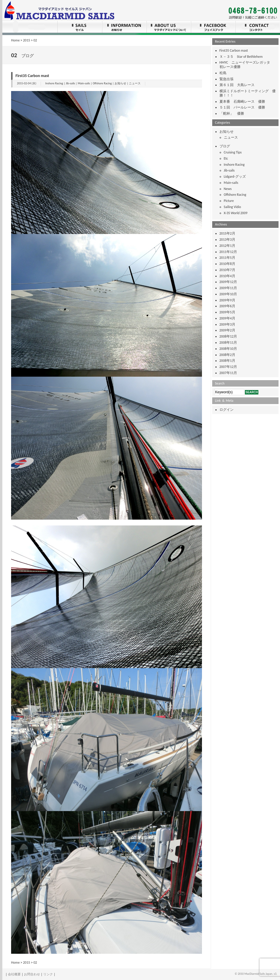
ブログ (225, 146)
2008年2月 (227, 355)
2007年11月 (228, 373)
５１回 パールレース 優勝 (242, 107)
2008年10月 (228, 349)
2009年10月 (228, 294)
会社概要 (14, 974)
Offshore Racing (102, 83)
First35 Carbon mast (32, 76)
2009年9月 (227, 300)
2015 (27, 40)
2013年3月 (227, 240)
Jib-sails (70, 83)
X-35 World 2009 (236, 213)
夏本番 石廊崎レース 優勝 (242, 102)
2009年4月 (227, 318)
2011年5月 (227, 258)
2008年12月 (228, 336)
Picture (229, 201)
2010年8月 (227, 264)
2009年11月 (228, 288)
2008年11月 (228, 343)
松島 (223, 73)
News (228, 189)
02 (35, 40)
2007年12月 (228, 367)
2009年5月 (227, 312)
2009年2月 (227, 330)
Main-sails (84, 83)
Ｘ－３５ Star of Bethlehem (241, 57)
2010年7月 (227, 270)
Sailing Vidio (233, 207)
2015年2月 (227, 233)
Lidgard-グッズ (235, 177)
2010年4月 (227, 276)
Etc (226, 158)
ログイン (227, 410)
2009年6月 (227, 306)
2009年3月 (227, 324)
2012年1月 (227, 246)
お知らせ (120, 83)
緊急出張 (227, 79)
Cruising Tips (233, 152)
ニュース (135, 83)
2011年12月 (228, 252)
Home (15, 40)
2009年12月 (228, 282)
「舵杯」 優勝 (232, 113)
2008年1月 (227, 361)
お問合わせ (32, 974)
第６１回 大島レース (237, 85)
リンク (48, 974)
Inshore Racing (54, 83)
